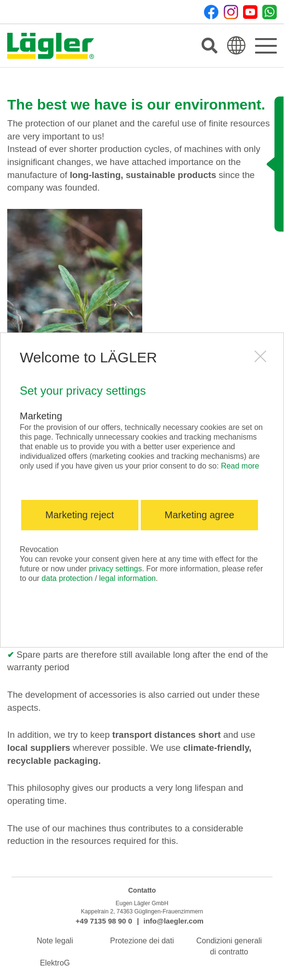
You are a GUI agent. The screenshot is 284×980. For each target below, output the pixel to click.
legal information (128, 578)
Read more (240, 466)
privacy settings (115, 569)
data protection (67, 578)
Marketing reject (80, 515)
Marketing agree (199, 515)
